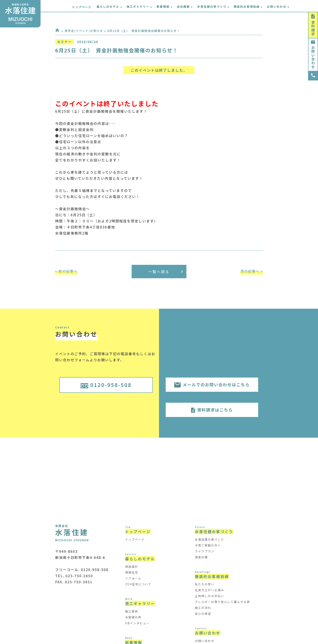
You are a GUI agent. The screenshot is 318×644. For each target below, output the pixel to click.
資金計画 (201, 557)
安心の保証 (203, 614)
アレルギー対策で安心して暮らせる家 (222, 602)
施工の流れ (203, 608)
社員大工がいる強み (209, 590)
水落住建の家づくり (209, 539)
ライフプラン (205, 551)
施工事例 (132, 611)
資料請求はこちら (212, 410)
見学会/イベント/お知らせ (84, 31)
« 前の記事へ (66, 271)
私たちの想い (205, 584)
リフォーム (133, 578)
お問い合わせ (313, 55)
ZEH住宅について (138, 584)
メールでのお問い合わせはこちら (212, 385)
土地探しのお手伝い (209, 596)
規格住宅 (132, 572)
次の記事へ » (252, 271)
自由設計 (132, 566)
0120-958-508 (106, 385)
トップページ (94, 7)
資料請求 (313, 25)
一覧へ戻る (165, 272)
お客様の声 (133, 617)
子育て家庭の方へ (208, 545)
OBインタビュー (137, 623)
